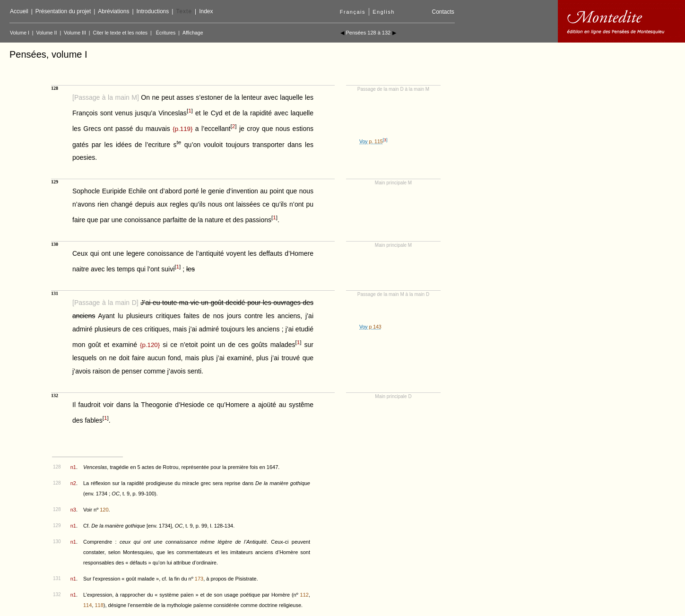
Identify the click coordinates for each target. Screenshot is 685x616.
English (384, 12)
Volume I (20, 33)
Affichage (193, 33)
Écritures (166, 33)
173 (199, 579)
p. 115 (376, 141)
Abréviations (113, 11)
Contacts (443, 12)
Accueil (19, 11)
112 (304, 595)
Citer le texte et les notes (121, 33)
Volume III (75, 33)
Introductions (153, 11)
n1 (73, 467)
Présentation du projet (63, 11)
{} (182, 129)
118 (99, 605)
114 (87, 605)
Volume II (47, 33)
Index (206, 11)
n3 (73, 510)
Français (353, 12)
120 (104, 510)
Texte (184, 11)
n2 (73, 483)
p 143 (375, 327)
